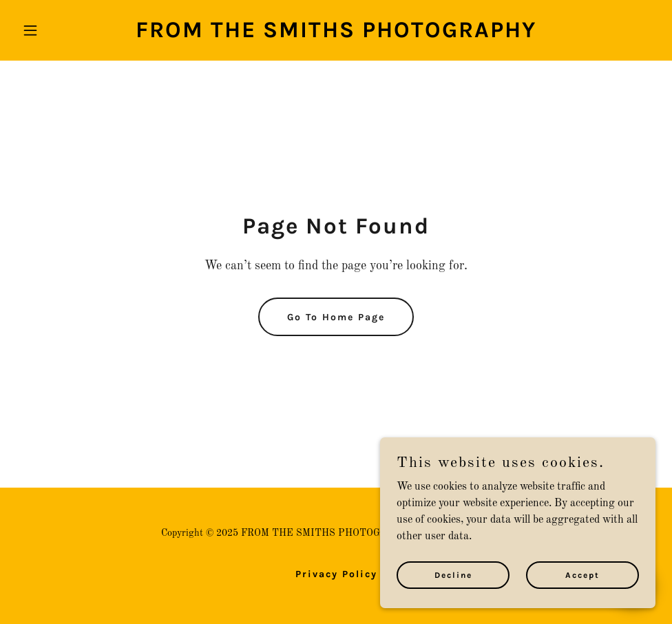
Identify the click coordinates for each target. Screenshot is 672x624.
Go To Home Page (336, 317)
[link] (336, 34)
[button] (64, 30)
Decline (453, 594)
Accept (582, 594)
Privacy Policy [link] (336, 574)
